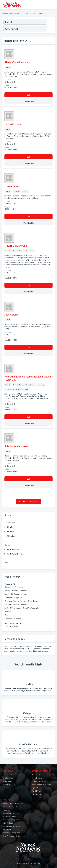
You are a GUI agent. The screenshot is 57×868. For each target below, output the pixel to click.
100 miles (11, 536)
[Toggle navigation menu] (53, 5)
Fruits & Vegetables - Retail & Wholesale (22, 608)
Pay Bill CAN (36, 794)
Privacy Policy (22, 863)
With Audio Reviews (16, 554)
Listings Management (11, 813)
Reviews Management (11, 820)
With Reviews (13, 549)
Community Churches (14, 587)
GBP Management (10, 816)
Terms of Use (35, 863)
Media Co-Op (8, 778)
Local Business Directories (13, 804)
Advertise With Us (39, 775)
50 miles (11, 531)
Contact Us (7, 784)
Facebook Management (12, 833)
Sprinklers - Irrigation (13, 598)
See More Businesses (28, 502)
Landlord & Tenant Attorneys (17, 594)
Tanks (7, 615)
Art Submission (37, 778)
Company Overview (11, 775)
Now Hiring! (8, 781)
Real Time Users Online (12, 836)
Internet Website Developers (17, 590)
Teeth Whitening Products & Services (21, 601)
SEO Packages (8, 823)
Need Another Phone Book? (42, 784)
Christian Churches (13, 619)
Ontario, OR (30, 13)
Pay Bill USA (36, 791)
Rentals (8, 612)
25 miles (11, 527)
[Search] (51, 29)
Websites (7, 810)
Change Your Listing (39, 781)
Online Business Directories (14, 807)
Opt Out (35, 788)
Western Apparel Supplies (16, 605)
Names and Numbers (11, 13)
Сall (28, 95)
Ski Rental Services (12, 626)
